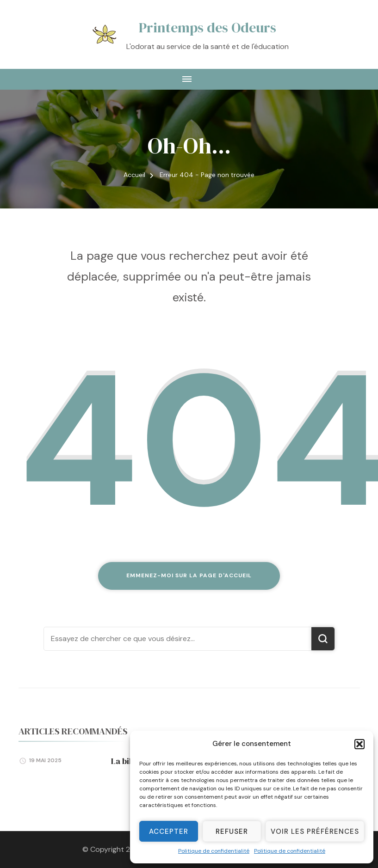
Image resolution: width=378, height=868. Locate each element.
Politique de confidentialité (214, 851)
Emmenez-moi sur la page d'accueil (189, 575)
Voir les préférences (315, 831)
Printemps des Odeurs (208, 28)
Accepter (169, 831)
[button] (359, 744)
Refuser (232, 831)
